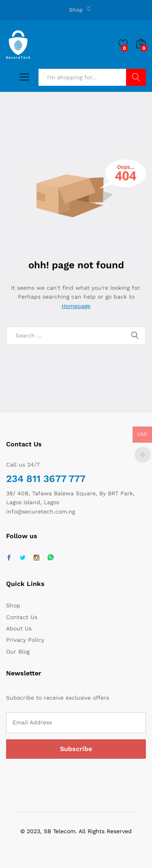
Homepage (76, 306)
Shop (76, 10)
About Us (19, 628)
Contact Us (22, 617)
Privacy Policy (25, 640)
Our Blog (18, 652)
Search (136, 77)
